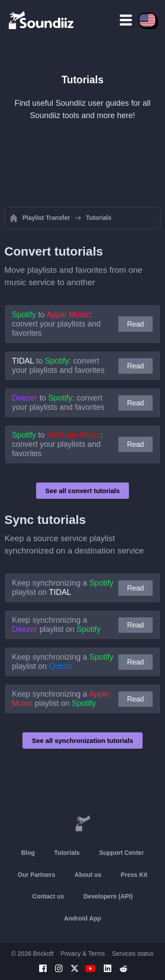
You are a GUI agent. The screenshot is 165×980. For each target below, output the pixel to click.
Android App (82, 918)
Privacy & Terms (83, 954)
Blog (28, 853)
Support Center (121, 853)
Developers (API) (108, 896)
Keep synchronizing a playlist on (63, 588)
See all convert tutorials (82, 491)
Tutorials (67, 853)
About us (88, 875)
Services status (133, 954)
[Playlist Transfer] (42, 20)
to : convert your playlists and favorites (56, 324)
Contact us (48, 896)
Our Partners (37, 875)
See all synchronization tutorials (82, 741)
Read (136, 324)
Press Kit (134, 875)
